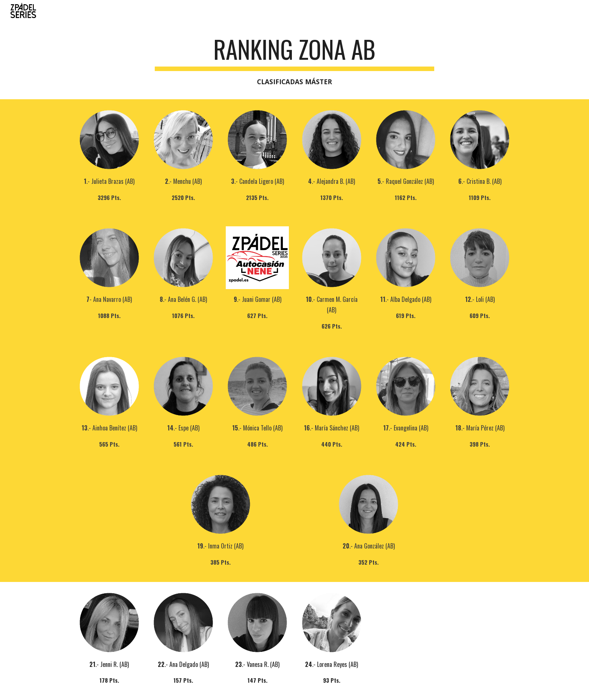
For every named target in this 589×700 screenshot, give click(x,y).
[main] (294, 61)
